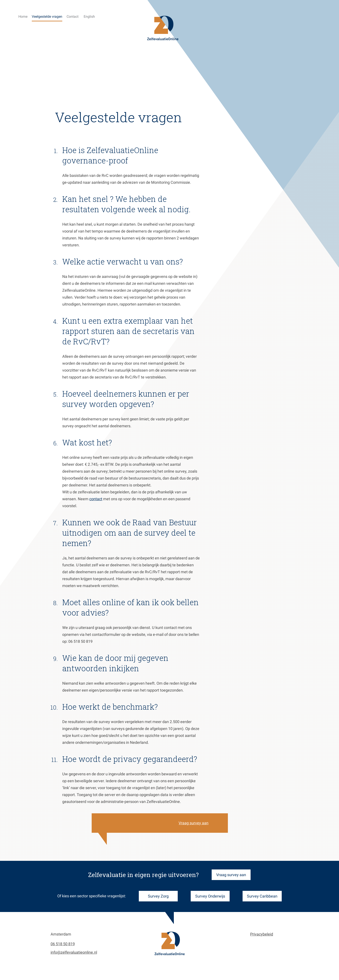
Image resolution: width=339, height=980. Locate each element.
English (89, 17)
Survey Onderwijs (210, 896)
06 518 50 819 (63, 944)
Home (23, 17)
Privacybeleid (262, 934)
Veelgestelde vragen (47, 17)
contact (111, 499)
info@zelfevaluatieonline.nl (74, 952)
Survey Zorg (158, 896)
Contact (73, 17)
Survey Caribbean (262, 896)
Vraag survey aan (209, 823)
